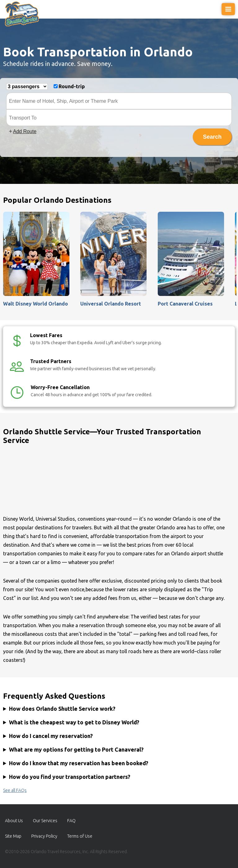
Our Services (45, 821)
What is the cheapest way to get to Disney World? (74, 722)
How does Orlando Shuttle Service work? (62, 709)
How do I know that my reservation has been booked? (79, 763)
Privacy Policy (44, 836)
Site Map (13, 836)
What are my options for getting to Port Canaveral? (76, 749)
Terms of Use (80, 836)
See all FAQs (15, 790)
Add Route (22, 131)
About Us (14, 821)
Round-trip (72, 86)
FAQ (71, 821)
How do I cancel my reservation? (51, 736)
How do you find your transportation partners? (70, 777)
